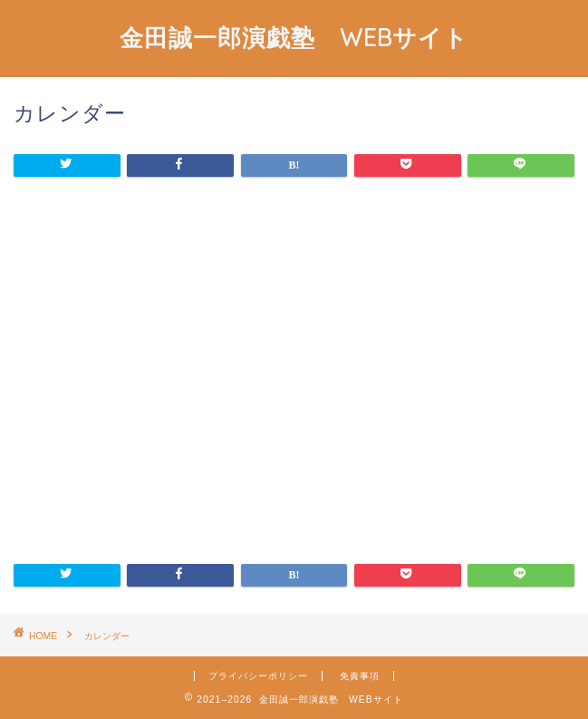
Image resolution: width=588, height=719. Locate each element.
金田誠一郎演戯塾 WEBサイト (294, 37)
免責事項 (360, 676)
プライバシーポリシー (258, 676)
